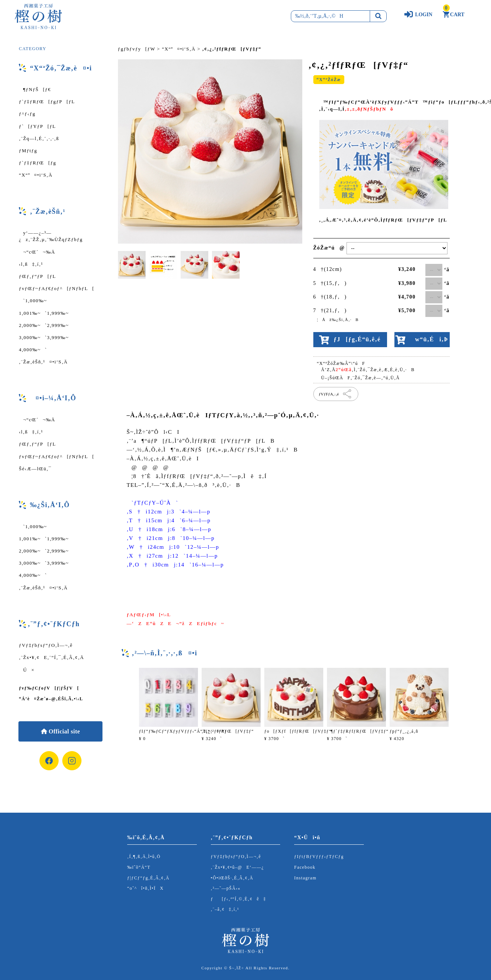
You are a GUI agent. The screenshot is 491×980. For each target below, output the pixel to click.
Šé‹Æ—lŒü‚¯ (35, 469)
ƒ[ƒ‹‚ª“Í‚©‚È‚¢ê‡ (238, 899)
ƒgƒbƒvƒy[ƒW (137, 49)
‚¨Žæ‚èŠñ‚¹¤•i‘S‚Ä (43, 362)
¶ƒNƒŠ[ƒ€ (35, 89)
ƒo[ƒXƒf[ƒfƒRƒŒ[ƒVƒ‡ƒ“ (298, 731)
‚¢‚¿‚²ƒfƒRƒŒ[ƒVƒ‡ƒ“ (228, 731)
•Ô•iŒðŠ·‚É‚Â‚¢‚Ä (232, 878)
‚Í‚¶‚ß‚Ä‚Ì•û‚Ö (144, 857)
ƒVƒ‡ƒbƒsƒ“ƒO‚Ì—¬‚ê (46, 645)
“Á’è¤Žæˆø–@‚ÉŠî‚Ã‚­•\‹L (51, 699)
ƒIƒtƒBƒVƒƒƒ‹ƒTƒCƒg (319, 857)
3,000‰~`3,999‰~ (44, 337)
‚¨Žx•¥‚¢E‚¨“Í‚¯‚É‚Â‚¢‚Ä (51, 657)
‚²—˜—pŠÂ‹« (226, 888)
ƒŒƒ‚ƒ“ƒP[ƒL (37, 276)
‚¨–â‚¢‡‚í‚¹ (225, 909)
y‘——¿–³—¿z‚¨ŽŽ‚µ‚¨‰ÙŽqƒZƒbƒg (51, 236)
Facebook (305, 867)
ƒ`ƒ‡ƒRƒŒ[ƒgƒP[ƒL (47, 102)
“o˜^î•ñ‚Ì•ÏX (145, 888)
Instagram (305, 878)
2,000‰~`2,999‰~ (44, 325)
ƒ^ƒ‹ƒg (27, 114)
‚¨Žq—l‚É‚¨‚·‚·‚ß (39, 138)
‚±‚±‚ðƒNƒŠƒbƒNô (369, 109)
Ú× (27, 670)
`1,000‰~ (33, 301)
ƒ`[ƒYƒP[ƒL (37, 126)
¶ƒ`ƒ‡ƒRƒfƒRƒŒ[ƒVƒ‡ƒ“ (358, 731)
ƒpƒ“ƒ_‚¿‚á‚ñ (404, 731)
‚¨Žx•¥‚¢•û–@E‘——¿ (238, 867)
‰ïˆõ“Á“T (139, 867)
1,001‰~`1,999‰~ (44, 313)
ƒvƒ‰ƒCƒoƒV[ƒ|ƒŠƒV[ (49, 688)
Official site (63, 731)
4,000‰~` (33, 350)
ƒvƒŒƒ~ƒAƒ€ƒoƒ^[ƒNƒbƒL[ (57, 288)
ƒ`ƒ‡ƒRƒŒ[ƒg (37, 163)
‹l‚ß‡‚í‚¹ (31, 264)
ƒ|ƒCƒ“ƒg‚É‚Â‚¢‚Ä (148, 878)
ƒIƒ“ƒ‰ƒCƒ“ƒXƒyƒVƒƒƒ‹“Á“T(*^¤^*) (183, 731)
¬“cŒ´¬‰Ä (37, 252)
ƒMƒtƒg (28, 151)
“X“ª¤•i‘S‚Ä (36, 175)
